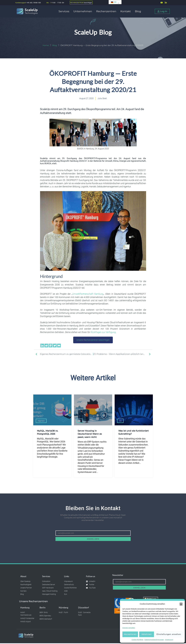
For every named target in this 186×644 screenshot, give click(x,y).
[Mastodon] (51, 346)
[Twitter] (55, 346)
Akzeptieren (130, 634)
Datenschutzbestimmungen (154, 640)
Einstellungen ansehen (169, 634)
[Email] (59, 346)
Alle (80, 421)
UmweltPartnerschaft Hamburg (88, 295)
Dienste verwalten (129, 628)
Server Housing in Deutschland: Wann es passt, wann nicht (90, 435)
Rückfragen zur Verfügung (103, 333)
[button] (181, 604)
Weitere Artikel (93, 379)
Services (64, 11)
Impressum (169, 640)
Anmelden (93, 540)
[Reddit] (46, 346)
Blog (138, 11)
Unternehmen (83, 11)
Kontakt (126, 11)
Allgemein (41, 421)
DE (114, 2)
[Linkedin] (42, 346)
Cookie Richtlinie (137, 640)
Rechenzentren (107, 11)
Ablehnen (147, 634)
